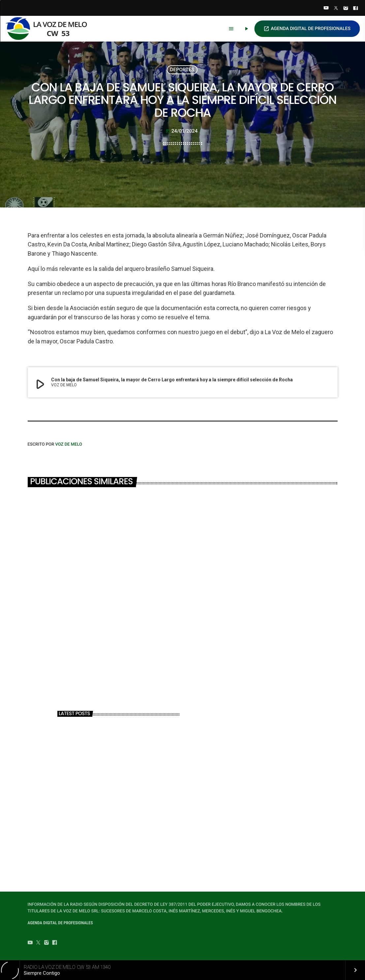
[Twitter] (336, 9)
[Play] (246, 29)
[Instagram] (346, 9)
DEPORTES (182, 70)
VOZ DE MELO (69, 444)
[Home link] (49, 29)
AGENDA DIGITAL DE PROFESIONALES (307, 29)
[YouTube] (326, 9)
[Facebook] (355, 9)
